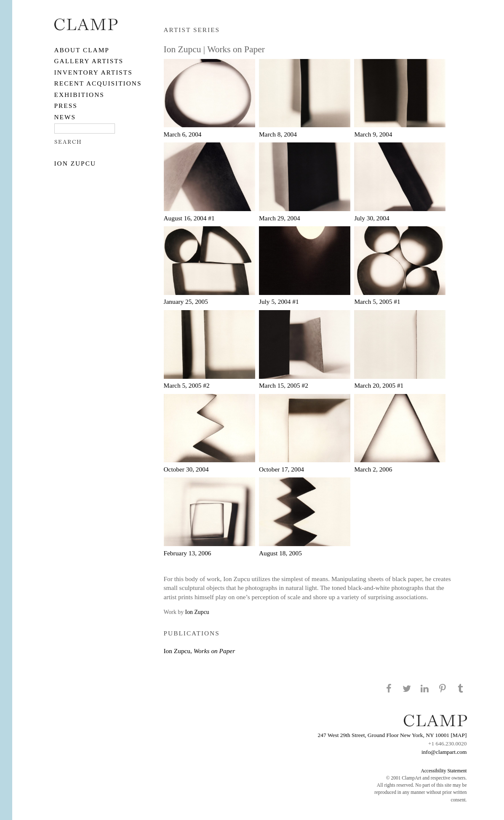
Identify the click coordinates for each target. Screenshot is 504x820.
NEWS (65, 117)
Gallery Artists (89, 61)
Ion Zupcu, (200, 651)
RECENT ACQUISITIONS (98, 83)
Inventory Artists (93, 72)
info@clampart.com (444, 752)
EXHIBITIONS (79, 95)
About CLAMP (82, 50)
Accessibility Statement (444, 771)
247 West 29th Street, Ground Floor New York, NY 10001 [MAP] (392, 735)
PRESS (66, 106)
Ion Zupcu (75, 163)
